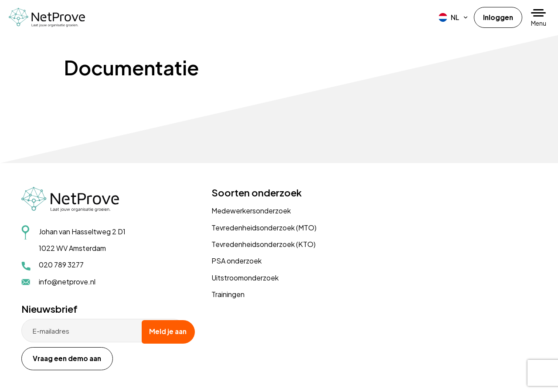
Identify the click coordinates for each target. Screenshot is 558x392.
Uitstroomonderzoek (232, 278)
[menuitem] (453, 17)
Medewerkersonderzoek (238, 211)
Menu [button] (539, 23)
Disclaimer (90, 365)
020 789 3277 (62, 265)
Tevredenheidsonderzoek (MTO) (251, 228)
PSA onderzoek (223, 261)
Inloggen (498, 17)
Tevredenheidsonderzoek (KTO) (250, 244)
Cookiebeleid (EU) (133, 365)
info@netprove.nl (68, 282)
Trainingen (215, 294)
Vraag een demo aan (423, 242)
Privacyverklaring (49, 365)
